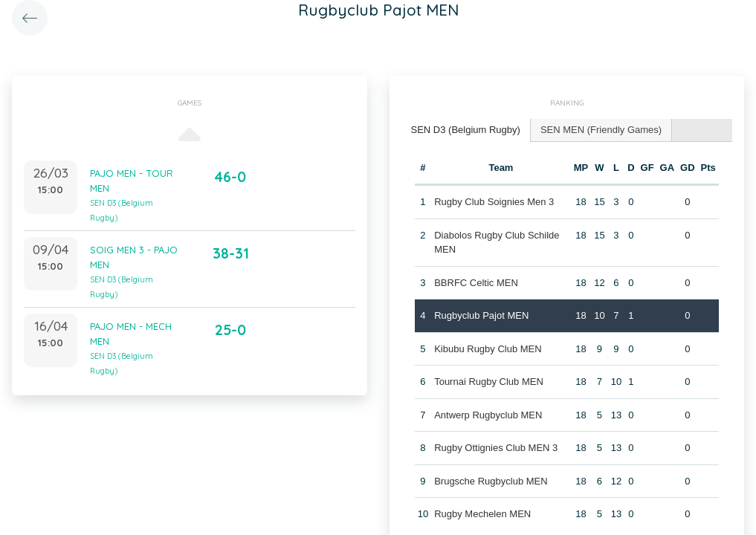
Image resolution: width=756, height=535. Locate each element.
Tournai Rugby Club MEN (489, 382)
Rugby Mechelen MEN (482, 514)
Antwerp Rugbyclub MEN (488, 415)
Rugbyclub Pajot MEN (481, 315)
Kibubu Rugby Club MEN (488, 349)
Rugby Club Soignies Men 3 (494, 202)
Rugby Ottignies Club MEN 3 (496, 448)
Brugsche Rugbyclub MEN (491, 481)
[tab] (466, 130)
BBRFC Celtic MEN (476, 283)
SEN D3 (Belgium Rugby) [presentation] (466, 130)
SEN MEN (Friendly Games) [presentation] (601, 130)
